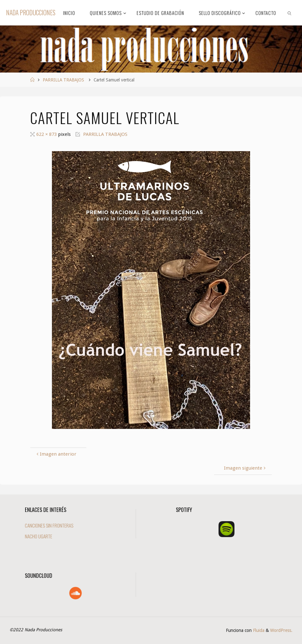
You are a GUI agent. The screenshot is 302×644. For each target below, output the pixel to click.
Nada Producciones (31, 13)
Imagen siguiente (245, 468)
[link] (290, 13)
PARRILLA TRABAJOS (63, 80)
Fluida (258, 630)
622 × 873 (47, 134)
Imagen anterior (56, 454)
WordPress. (281, 630)
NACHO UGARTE (39, 536)
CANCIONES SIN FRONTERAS (49, 525)
